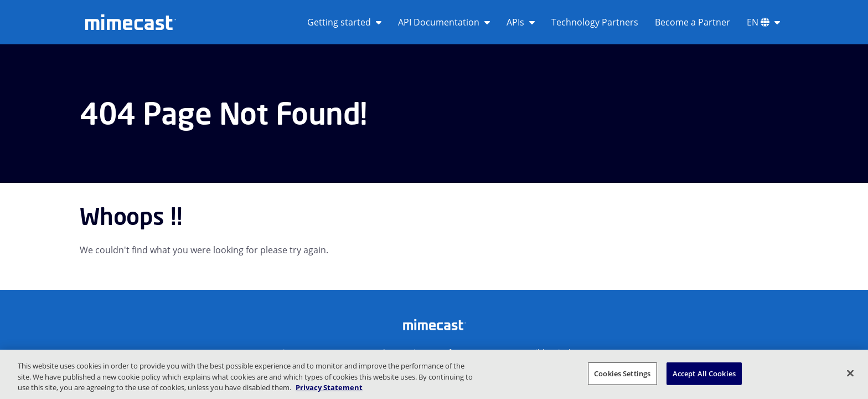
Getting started (344, 22)
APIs (521, 22)
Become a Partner (693, 22)
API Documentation (444, 22)
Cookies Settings (622, 373)
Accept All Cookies (704, 373)
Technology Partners (595, 22)
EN (763, 22)
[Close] (850, 373)
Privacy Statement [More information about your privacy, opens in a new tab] (329, 387)
